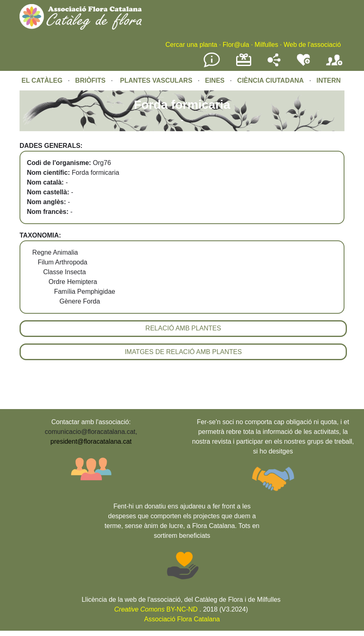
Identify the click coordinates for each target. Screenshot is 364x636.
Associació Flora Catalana (182, 619)
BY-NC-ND (156, 609)
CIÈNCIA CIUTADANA (271, 80)
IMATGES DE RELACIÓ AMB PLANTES (183, 352)
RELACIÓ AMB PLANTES (183, 328)
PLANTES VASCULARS (156, 80)
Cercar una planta (191, 45)
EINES (215, 80)
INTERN (329, 80)
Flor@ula (236, 45)
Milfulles (266, 45)
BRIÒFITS (91, 80)
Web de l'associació (312, 45)
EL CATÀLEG (42, 80)
